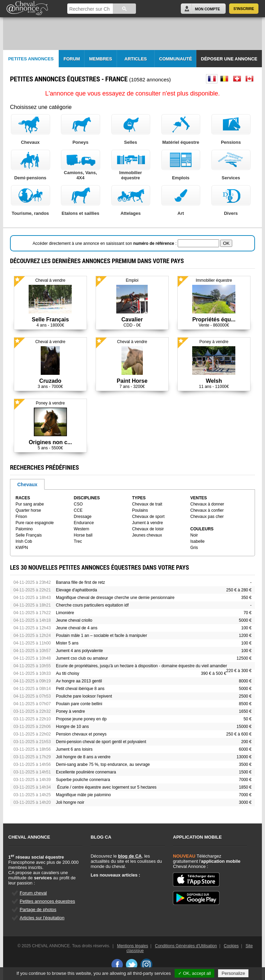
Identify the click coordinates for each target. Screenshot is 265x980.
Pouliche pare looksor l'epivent (84, 696)
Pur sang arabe (30, 504)
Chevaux (27, 484)
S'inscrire (244, 9)
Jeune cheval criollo (74, 620)
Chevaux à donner (207, 504)
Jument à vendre (148, 523)
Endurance (84, 523)
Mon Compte (207, 9)
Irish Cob (24, 541)
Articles (136, 59)
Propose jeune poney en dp (81, 719)
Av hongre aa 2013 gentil (79, 681)
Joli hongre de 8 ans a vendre (83, 757)
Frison (21, 517)
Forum (72, 59)
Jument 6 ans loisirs (74, 749)
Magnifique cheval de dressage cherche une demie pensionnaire (115, 598)
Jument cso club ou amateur (82, 658)
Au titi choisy (67, 673)
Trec (78, 541)
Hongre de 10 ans (72, 727)
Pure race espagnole (35, 523)
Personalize (233, 973)
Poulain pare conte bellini (79, 704)
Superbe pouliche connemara (83, 780)
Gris (194, 548)
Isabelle (198, 541)
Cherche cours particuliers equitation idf (92, 605)
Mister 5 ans (67, 643)
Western (81, 529)
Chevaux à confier (207, 510)
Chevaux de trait (147, 504)
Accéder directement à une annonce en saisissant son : (105, 243)
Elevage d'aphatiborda (76, 590)
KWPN (22, 548)
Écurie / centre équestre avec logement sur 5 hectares (106, 787)
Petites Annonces (31, 59)
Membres (100, 59)
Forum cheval (33, 893)
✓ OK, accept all (195, 973)
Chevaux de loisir (148, 529)
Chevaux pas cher (207, 517)
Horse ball (83, 535)
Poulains (140, 510)
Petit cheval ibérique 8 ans (80, 689)
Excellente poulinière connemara (86, 772)
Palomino (24, 529)
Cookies (231, 946)
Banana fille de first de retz (80, 582)
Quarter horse (28, 510)
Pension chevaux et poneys (81, 734)
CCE (78, 510)
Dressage (83, 517)
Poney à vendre (70, 711)
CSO (78, 504)
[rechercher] (90, 9)
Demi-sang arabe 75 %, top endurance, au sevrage (103, 764)
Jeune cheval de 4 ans (77, 628)
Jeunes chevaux (147, 535)
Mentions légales (132, 946)
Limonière (65, 613)
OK (226, 243)
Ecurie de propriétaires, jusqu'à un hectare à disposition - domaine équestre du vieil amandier (141, 666)
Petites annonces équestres (47, 901)
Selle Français (29, 535)
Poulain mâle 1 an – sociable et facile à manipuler (101, 636)
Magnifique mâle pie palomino (83, 795)
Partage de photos (38, 909)
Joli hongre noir (70, 802)
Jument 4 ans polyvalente (79, 651)
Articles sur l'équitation (42, 918)
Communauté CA (175, 62)
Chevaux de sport (148, 517)
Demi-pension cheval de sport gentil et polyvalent (101, 742)
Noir (194, 535)
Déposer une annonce (229, 59)
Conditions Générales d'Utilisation (186, 946)
